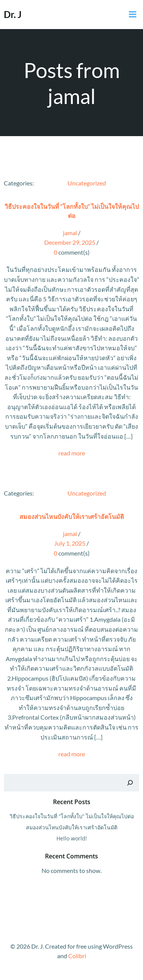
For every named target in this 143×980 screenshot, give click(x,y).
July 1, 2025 (70, 543)
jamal (70, 233)
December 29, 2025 (70, 242)
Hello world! (72, 838)
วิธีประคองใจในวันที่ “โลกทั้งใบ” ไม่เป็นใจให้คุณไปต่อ (72, 816)
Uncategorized (87, 183)
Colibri (77, 956)
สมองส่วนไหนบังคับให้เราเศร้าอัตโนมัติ (72, 827)
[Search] (130, 783)
